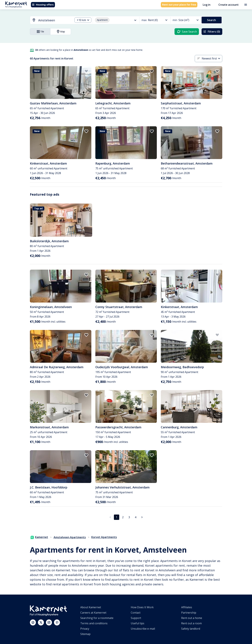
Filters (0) (212, 32)
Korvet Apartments (104, 537)
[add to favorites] (86, 71)
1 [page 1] (116, 517)
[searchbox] (55, 20)
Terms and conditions (94, 623)
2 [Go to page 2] (123, 517)
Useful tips (138, 623)
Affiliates (187, 607)
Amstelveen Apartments (70, 537)
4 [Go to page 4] (136, 517)
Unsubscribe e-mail (143, 629)
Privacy (85, 629)
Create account (229, 5)
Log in (207, 5)
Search (212, 20)
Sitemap (85, 634)
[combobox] (50, 20)
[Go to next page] (142, 517)
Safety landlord (191, 629)
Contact (136, 613)
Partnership (189, 613)
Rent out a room (191, 623)
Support (136, 618)
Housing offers (43, 5)
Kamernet (39, 537)
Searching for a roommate (97, 618)
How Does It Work (142, 607)
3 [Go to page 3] (129, 517)
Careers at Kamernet (93, 613)
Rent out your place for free (179, 5)
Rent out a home (192, 618)
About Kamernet (91, 607)
